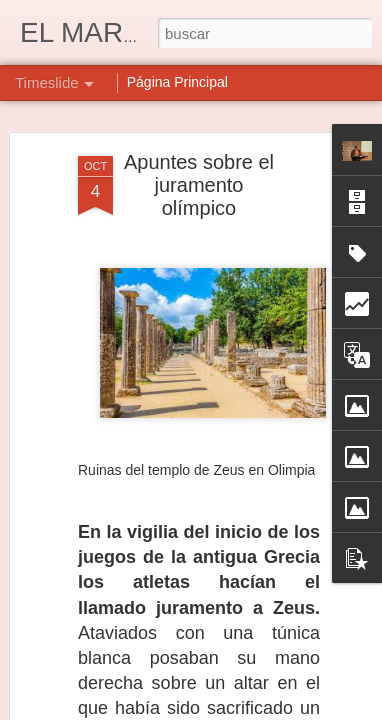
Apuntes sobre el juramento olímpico (199, 185)
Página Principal (177, 82)
